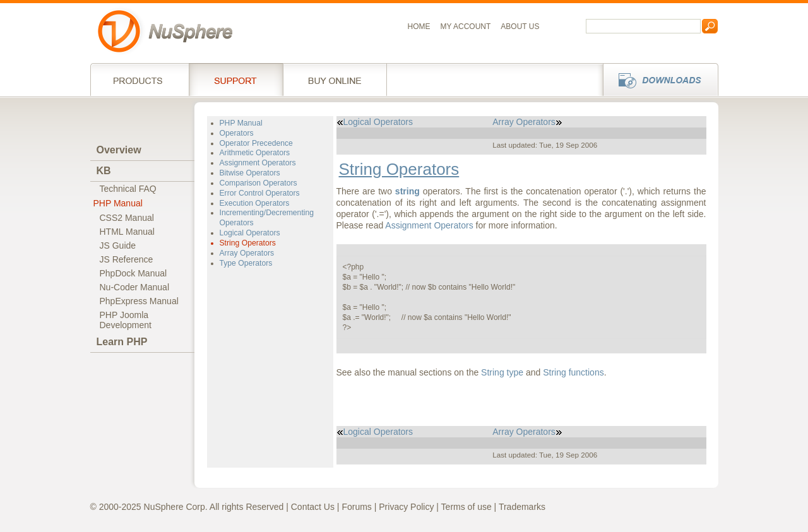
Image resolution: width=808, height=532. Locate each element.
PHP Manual (118, 203)
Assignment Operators (258, 163)
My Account (466, 27)
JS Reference (127, 259)
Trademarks (522, 507)
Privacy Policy (406, 507)
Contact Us (313, 507)
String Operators (248, 243)
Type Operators (246, 263)
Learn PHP (122, 342)
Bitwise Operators (250, 173)
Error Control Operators (260, 193)
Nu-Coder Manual (135, 287)
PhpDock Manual (134, 273)
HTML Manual (127, 232)
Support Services (236, 80)
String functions (573, 372)
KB (104, 171)
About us (520, 27)
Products (140, 80)
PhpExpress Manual (139, 301)
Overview (119, 150)
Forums (356, 507)
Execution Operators (255, 203)
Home (419, 27)
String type (502, 372)
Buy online (335, 80)
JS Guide (118, 245)
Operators (237, 133)
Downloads (657, 80)
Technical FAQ (128, 189)
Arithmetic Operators (255, 153)
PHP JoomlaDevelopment (126, 320)
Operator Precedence (256, 143)
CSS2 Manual (127, 218)
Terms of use (466, 507)
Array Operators (247, 253)
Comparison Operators (258, 183)
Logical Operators (250, 233)
